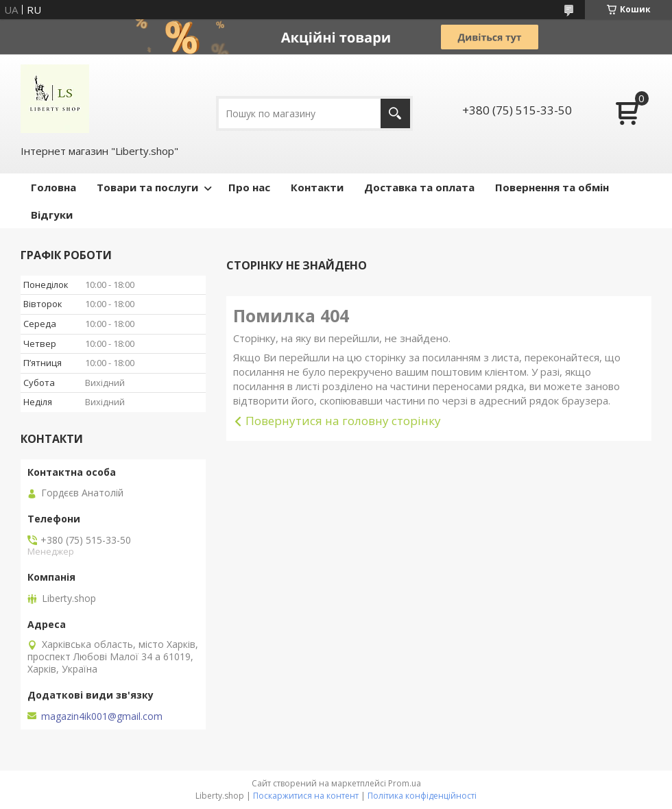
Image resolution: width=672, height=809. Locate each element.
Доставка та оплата (419, 187)
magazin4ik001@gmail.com (102, 716)
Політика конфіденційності (422, 796)
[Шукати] (395, 113)
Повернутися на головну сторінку (343, 421)
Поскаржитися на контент (306, 796)
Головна (53, 187)
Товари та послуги (147, 187)
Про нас (249, 187)
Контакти (317, 187)
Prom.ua (405, 783)
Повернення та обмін (552, 187)
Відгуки (52, 215)
